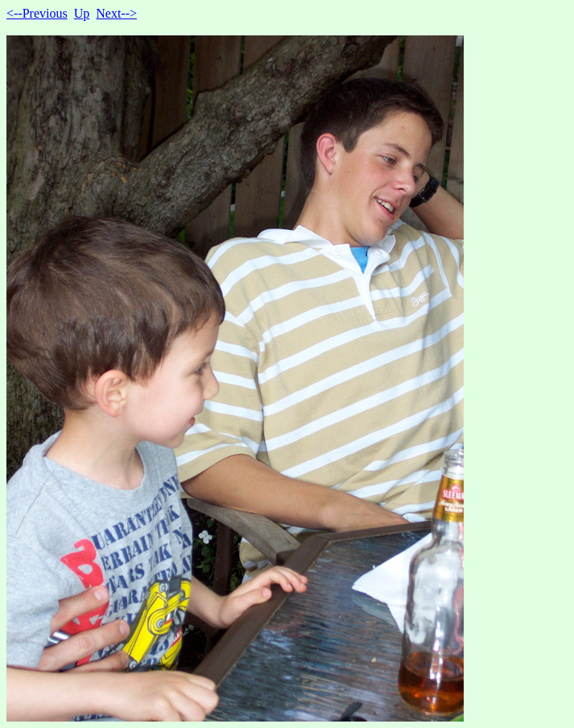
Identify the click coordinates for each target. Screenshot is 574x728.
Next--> (116, 13)
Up (82, 13)
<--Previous (37, 13)
